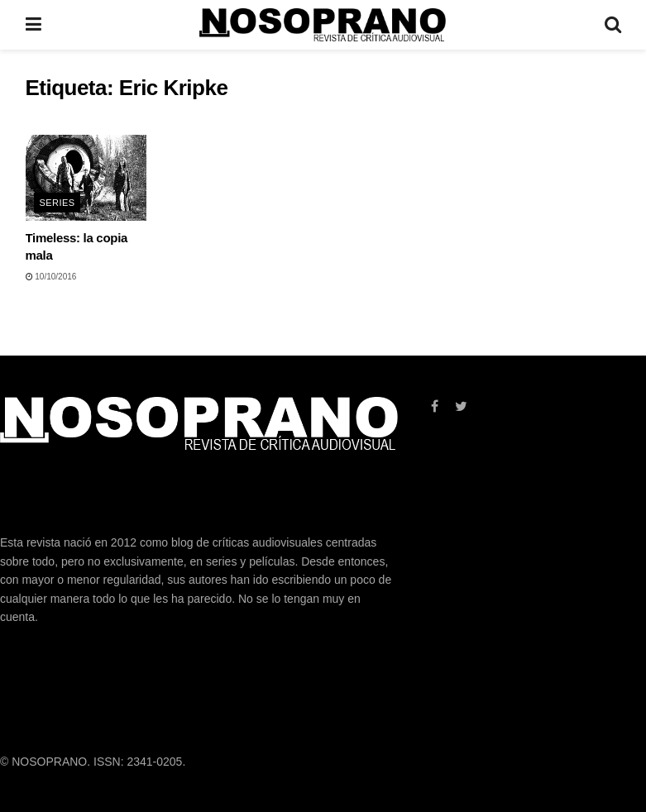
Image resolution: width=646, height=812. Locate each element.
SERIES (57, 203)
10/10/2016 (51, 277)
